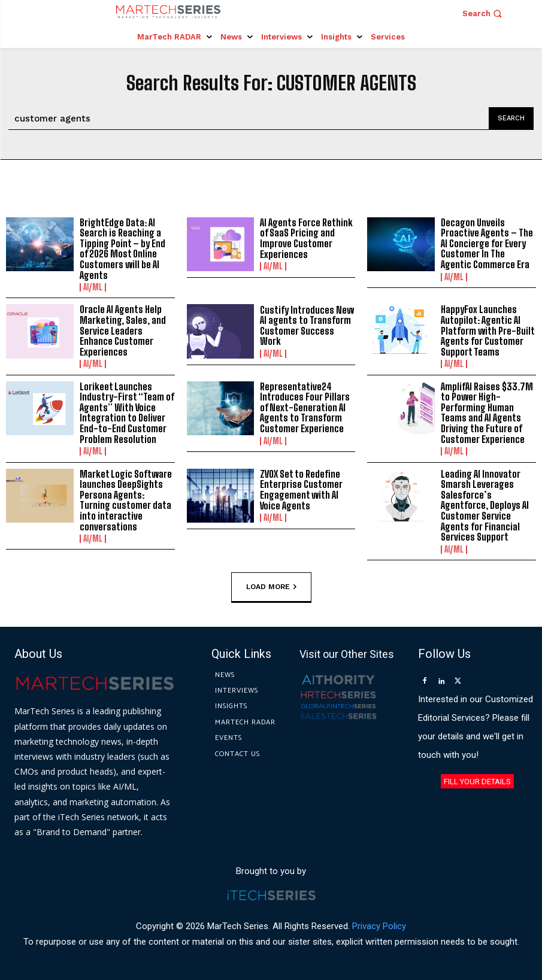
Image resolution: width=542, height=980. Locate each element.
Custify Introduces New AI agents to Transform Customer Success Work (307, 326)
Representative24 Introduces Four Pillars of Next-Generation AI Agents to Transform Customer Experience (305, 407)
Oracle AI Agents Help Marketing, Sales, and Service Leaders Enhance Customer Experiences (123, 330)
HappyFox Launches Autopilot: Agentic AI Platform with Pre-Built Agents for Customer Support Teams (488, 330)
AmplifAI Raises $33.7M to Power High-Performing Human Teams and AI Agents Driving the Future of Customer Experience (487, 413)
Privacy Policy (379, 926)
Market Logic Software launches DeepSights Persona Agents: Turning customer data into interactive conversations (126, 500)
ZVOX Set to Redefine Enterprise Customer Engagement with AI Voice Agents (301, 490)
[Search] (511, 119)
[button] (484, 13)
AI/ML (93, 287)
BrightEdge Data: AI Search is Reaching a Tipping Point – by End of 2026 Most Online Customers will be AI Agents (122, 249)
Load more (271, 587)
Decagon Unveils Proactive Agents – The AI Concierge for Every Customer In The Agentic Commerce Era (487, 243)
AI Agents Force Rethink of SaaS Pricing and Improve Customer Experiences (306, 238)
